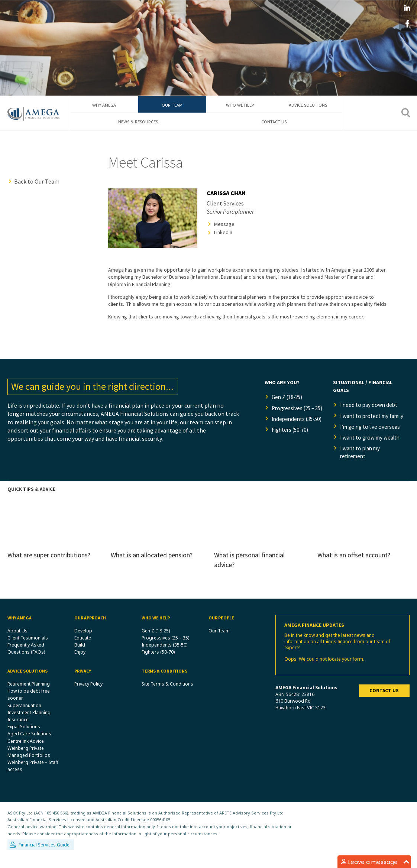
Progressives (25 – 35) (295, 413)
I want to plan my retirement (363, 463)
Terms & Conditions (164, 682)
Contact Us (274, 122)
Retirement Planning (29, 695)
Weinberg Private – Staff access (33, 777)
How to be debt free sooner (29, 706)
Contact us (384, 702)
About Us (17, 642)
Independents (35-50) (295, 433)
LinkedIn (223, 233)
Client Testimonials (28, 649)
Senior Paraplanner (230, 212)
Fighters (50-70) (292, 448)
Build (80, 656)
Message (224, 224)
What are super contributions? (49, 566)
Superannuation (24, 717)
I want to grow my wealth (373, 448)
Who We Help (240, 105)
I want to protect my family (367, 421)
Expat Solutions (24, 738)
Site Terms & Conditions (167, 695)
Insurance (18, 731)
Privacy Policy (88, 695)
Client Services (225, 203)
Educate (83, 649)
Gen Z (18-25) (289, 398)
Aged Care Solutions (29, 745)
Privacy (83, 682)
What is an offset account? (354, 566)
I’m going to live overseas (373, 436)
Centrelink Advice (26, 752)
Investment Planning (29, 724)
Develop (83, 642)
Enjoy (80, 663)
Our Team (172, 105)
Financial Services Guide (44, 856)
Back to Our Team (37, 181)
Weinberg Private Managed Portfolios (29, 763)
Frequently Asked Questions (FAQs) (26, 660)
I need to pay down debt (371, 405)
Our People (221, 629)
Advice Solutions (308, 105)
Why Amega (104, 105)
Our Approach (90, 629)
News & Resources (138, 122)
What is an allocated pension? (152, 566)
